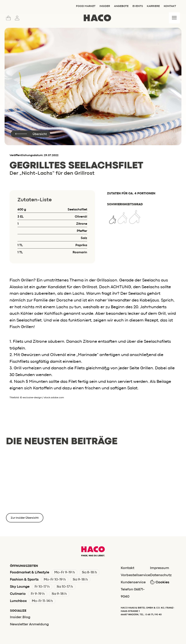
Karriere (153, 6)
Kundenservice (133, 582)
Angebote (121, 6)
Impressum (160, 568)
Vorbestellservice (135, 575)
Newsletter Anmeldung (29, 624)
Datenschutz (161, 575)
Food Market (86, 6)
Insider (105, 6)
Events (138, 6)
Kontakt (170, 6)
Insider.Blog (20, 617)
